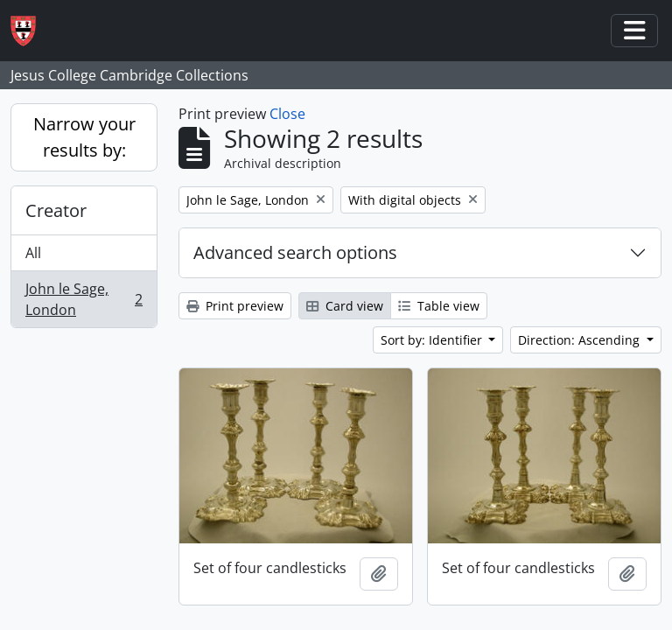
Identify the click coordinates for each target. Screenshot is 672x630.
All (33, 253)
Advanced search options (295, 252)
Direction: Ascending (581, 340)
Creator (56, 210)
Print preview (235, 306)
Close (287, 114)
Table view (439, 306)
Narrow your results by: (84, 137)
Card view (345, 306)
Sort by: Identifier (433, 340)
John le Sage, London (84, 299)
